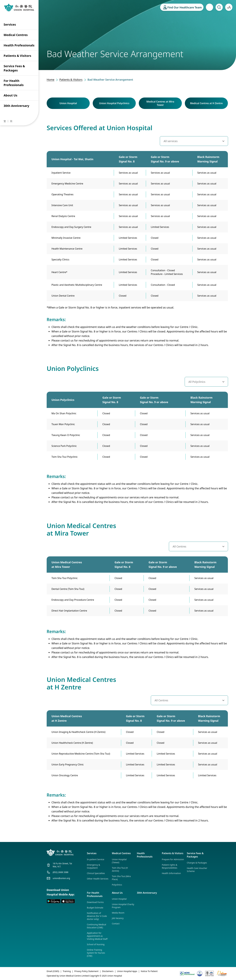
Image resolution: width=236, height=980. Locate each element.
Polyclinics (117, 885)
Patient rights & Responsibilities (170, 866)
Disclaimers (108, 971)
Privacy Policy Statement (86, 971)
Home (50, 80)
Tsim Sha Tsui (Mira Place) (121, 878)
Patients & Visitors (17, 56)
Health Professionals (19, 45)
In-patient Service (95, 859)
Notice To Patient (149, 971)
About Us (10, 95)
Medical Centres (16, 35)
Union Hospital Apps (127, 971)
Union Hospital (119, 899)
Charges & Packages (197, 863)
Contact (116, 924)
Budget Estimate (95, 908)
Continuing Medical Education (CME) (96, 926)
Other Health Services (98, 879)
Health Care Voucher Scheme (197, 870)
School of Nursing (96, 944)
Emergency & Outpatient (93, 866)
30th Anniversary (16, 106)
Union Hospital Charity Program (123, 906)
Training (67, 971)
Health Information (171, 873)
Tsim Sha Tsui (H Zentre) (120, 869)
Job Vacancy (118, 918)
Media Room (118, 913)
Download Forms (95, 902)
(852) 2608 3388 (61, 872)
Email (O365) (53, 971)
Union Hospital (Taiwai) (119, 861)
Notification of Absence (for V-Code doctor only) (97, 916)
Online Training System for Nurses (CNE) (96, 953)
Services (10, 24)
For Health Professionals (14, 83)
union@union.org (61, 878)
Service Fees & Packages (14, 68)
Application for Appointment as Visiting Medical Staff (97, 936)
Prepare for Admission (173, 859)
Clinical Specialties (96, 873)
